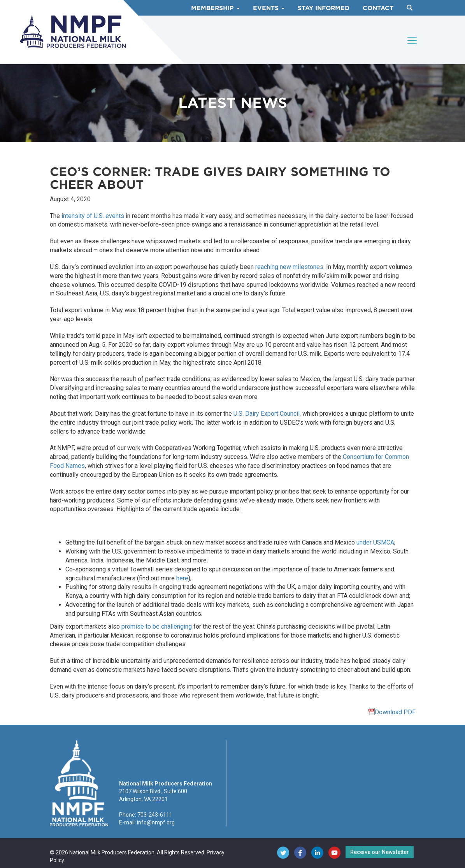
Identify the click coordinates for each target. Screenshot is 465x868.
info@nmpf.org (156, 822)
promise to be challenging (157, 626)
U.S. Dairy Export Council (267, 414)
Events (269, 8)
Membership (215, 8)
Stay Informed (324, 8)
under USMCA (375, 542)
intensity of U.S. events (93, 216)
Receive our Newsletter (380, 852)
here (182, 578)
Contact (378, 8)
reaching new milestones (289, 267)
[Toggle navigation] (412, 40)
